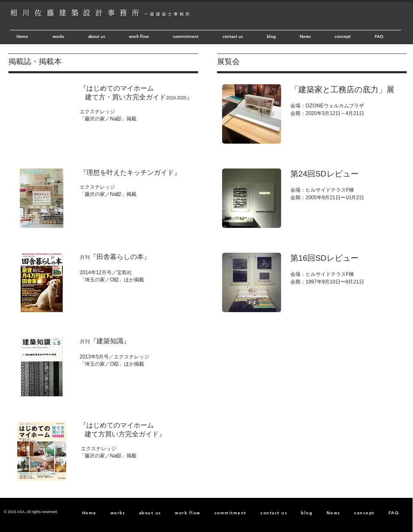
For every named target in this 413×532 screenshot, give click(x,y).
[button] (42, 114)
